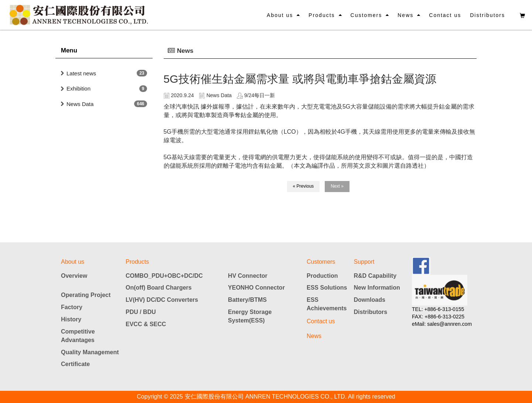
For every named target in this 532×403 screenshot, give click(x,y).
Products (322, 15)
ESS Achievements (327, 304)
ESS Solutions (327, 288)
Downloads (370, 300)
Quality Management (90, 352)
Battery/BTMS (247, 300)
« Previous (303, 186)
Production (322, 276)
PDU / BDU (141, 312)
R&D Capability (375, 276)
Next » (337, 186)
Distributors (487, 15)
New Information (377, 288)
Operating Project (86, 295)
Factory (72, 307)
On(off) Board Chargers (159, 288)
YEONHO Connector (256, 288)
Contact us (445, 15)
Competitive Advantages (78, 336)
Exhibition (79, 88)
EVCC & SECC (146, 324)
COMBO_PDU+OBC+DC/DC (164, 276)
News (405, 15)
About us (280, 15)
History (71, 319)
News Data (80, 104)
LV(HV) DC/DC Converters (162, 300)
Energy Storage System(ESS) (250, 316)
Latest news (81, 73)
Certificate (75, 364)
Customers (366, 15)
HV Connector (248, 276)
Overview (74, 276)
